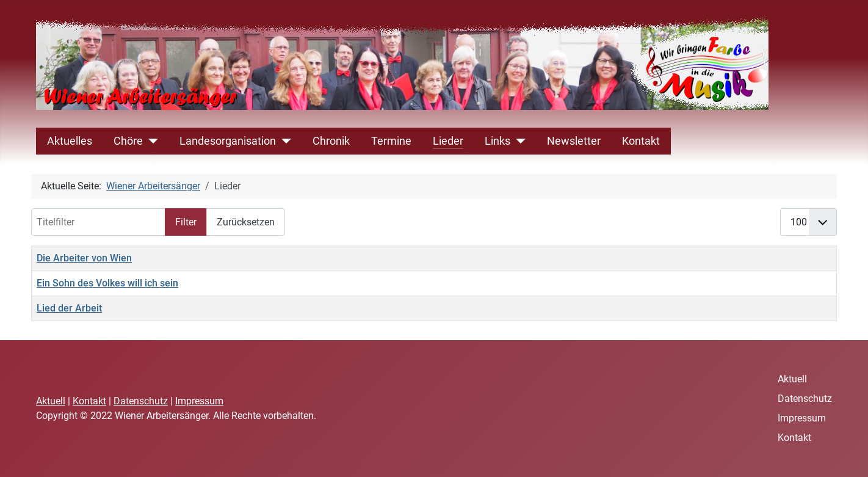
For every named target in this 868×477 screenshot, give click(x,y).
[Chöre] (150, 141)
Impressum (199, 401)
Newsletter (574, 141)
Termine (391, 141)
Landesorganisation (228, 141)
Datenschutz (141, 401)
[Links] (518, 141)
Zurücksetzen (246, 222)
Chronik (331, 141)
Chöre (128, 141)
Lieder (448, 141)
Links (497, 141)
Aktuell (51, 401)
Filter (186, 222)
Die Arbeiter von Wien (84, 258)
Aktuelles (70, 141)
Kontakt (641, 141)
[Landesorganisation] (284, 141)
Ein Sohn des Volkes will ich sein (107, 283)
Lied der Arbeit (69, 308)
